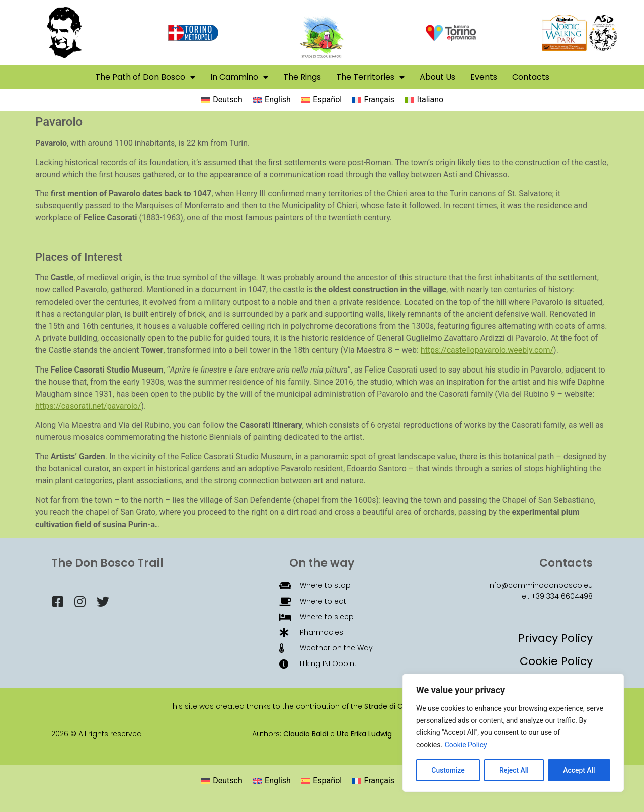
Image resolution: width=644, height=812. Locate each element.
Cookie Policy (466, 745)
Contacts (531, 77)
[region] (513, 733)
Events (484, 77)
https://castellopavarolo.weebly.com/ (487, 350)
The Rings (302, 77)
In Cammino (239, 77)
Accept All (579, 770)
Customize (448, 770)
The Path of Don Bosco (145, 77)
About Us (437, 77)
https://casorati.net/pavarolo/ (88, 406)
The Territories (370, 77)
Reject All (514, 770)
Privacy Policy (555, 638)
